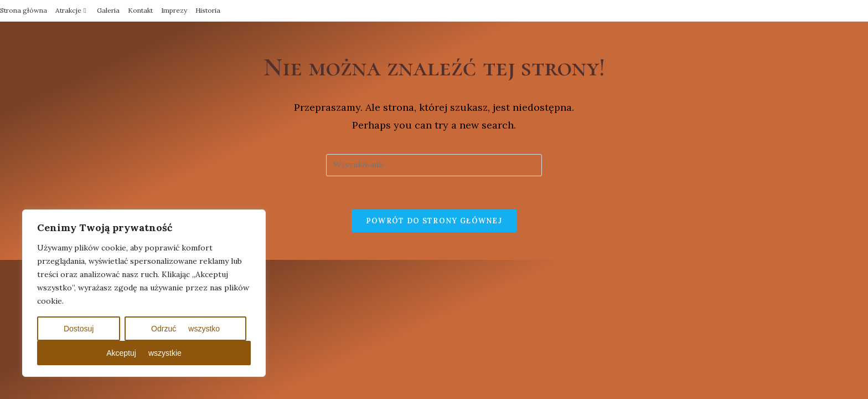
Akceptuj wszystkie (144, 353)
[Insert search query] (434, 165)
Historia (208, 10)
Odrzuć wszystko (185, 329)
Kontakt (140, 10)
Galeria (108, 10)
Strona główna (24, 10)
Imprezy (174, 10)
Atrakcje (72, 10)
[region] (144, 293)
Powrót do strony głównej (434, 221)
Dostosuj (79, 329)
